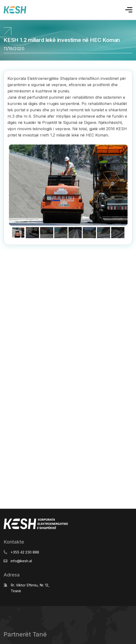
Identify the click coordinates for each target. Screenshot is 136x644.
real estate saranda (2, 264)
